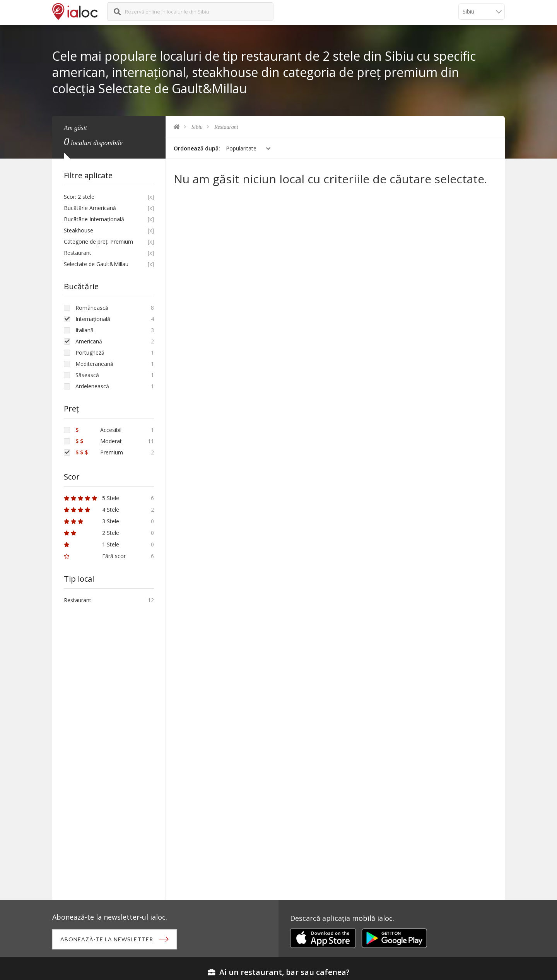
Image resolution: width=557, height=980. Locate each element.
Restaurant (226, 127)
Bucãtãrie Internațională (94, 219)
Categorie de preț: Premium (98, 242)
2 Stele (91, 533)
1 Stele (91, 544)
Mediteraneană (94, 364)
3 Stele (91, 521)
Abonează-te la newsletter (107, 939)
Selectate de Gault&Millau (96, 264)
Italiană (85, 330)
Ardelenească (92, 386)
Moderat (99, 441)
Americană (89, 341)
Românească (92, 308)
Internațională (93, 319)
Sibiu (197, 127)
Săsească (87, 375)
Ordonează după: (197, 148)
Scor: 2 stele (79, 197)
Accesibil (98, 430)
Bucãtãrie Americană (90, 208)
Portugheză (90, 353)
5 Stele (91, 498)
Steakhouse (79, 230)
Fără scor (95, 556)
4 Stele (91, 510)
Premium (99, 452)
